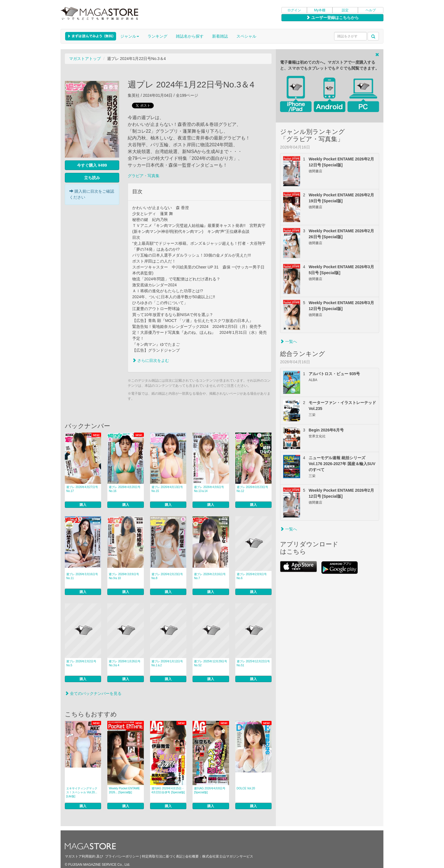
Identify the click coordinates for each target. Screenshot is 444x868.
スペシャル (246, 36)
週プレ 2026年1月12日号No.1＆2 (167, 663)
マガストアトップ (85, 59)
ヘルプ (371, 10)
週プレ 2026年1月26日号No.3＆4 (125, 663)
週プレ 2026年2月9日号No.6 (252, 576)
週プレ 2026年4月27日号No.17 (82, 489)
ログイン (294, 10)
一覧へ (289, 341)
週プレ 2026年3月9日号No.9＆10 (124, 576)
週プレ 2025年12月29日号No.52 (211, 663)
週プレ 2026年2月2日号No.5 (81, 663)
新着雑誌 (220, 36)
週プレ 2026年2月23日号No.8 (167, 576)
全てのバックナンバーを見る (93, 693)
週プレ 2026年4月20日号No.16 (125, 489)
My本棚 (320, 10)
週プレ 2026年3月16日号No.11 (82, 576)
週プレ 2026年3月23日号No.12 (253, 489)
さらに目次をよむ (151, 360)
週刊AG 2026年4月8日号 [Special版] (210, 790)
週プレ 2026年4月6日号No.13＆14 (209, 489)
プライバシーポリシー (122, 856)
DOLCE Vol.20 (246, 788)
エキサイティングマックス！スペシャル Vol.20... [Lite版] (82, 792)
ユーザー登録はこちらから (332, 18)
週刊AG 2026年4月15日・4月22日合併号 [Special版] (168, 790)
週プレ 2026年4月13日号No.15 (167, 489)
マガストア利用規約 (80, 856)
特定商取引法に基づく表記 (162, 856)
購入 (83, 505)
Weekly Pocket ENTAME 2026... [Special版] (124, 790)
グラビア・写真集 (144, 176)
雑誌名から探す (190, 36)
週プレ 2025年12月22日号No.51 (253, 663)
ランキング (157, 36)
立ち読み (92, 178)
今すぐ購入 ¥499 (92, 165)
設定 (345, 10)
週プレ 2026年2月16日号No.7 (210, 576)
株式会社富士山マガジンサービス (228, 856)
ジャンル (130, 36)
